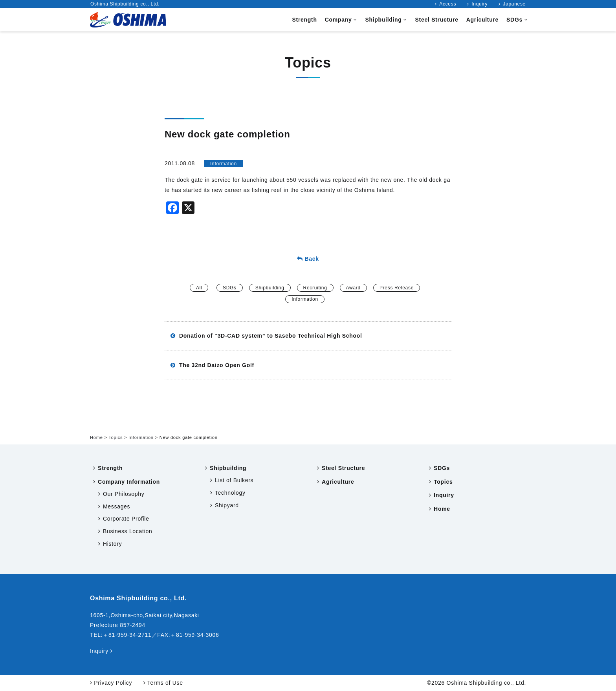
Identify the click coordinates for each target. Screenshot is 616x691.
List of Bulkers (234, 480)
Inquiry (479, 4)
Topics (443, 482)
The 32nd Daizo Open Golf (212, 365)
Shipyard (227, 505)
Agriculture (338, 482)
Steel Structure (343, 468)
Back (308, 259)
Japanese (514, 4)
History (112, 544)
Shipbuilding (270, 288)
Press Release (397, 288)
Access (448, 4)
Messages (116, 506)
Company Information (129, 482)
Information (224, 164)
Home (442, 509)
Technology (230, 493)
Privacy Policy (111, 683)
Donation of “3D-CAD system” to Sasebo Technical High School (266, 336)
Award (353, 288)
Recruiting (315, 288)
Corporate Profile (126, 519)
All (199, 288)
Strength (110, 468)
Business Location (128, 531)
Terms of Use (163, 683)
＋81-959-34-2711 (127, 635)
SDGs (230, 288)
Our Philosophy (124, 494)
